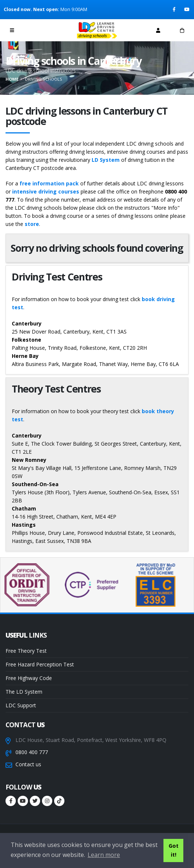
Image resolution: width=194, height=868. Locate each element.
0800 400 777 (32, 752)
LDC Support (21, 705)
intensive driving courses (46, 191)
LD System (106, 160)
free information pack (49, 183)
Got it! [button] (174, 850)
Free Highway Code (29, 678)
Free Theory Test (26, 651)
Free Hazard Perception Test (40, 664)
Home (12, 79)
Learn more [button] (104, 855)
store (32, 224)
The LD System (24, 692)
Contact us (28, 764)
